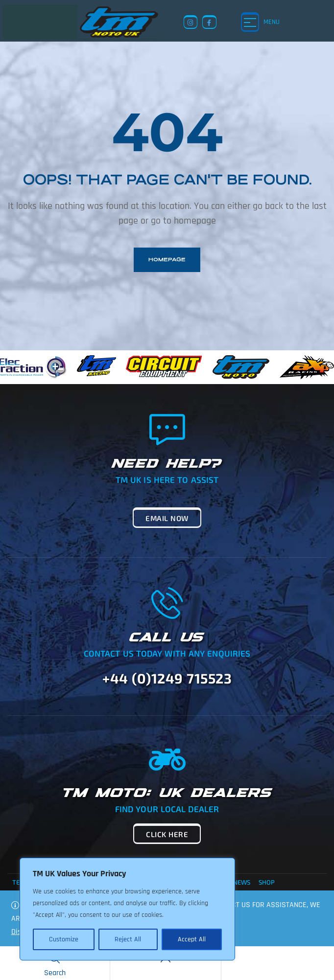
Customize (64, 939)
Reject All (128, 939)
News (242, 882)
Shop (267, 882)
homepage (167, 260)
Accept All (192, 939)
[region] (127, 909)
